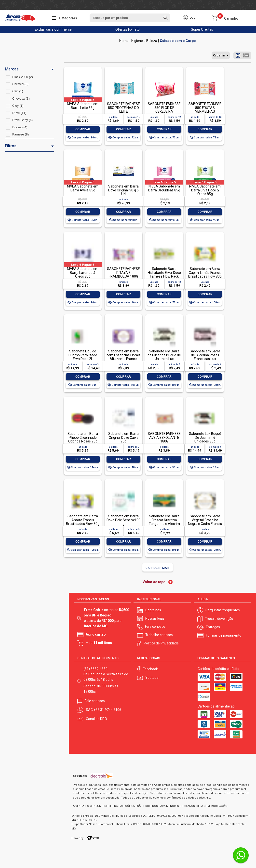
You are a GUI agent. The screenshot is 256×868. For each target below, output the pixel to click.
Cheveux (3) (21, 99)
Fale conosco (155, 627)
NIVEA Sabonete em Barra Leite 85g (83, 106)
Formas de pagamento (224, 635)
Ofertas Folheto (128, 29)
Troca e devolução (219, 619)
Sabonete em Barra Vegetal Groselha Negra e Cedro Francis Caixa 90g (205, 522)
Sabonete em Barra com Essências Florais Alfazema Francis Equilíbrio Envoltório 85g (123, 359)
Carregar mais (158, 568)
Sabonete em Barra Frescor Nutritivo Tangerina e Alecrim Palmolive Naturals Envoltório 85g (164, 524)
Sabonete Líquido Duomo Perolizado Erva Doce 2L (83, 355)
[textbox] (130, 18)
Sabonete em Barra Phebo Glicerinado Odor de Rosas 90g (83, 437)
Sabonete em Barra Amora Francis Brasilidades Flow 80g (83, 520)
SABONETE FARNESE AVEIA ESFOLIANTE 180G (164, 437)
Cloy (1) (18, 106)
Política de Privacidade (161, 643)
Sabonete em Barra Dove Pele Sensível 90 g (123, 520)
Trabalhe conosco (159, 635)
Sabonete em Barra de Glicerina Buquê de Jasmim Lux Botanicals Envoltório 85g (164, 359)
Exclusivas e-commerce (53, 29)
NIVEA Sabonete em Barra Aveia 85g (83, 188)
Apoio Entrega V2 (124, 41)
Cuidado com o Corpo (178, 41)
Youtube (152, 678)
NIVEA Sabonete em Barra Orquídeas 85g (164, 188)
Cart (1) (18, 91)
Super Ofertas (202, 29)
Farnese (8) (20, 134)
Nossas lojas (155, 618)
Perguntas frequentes (223, 610)
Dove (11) (19, 113)
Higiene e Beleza (144, 41)
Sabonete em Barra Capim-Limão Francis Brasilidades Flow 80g (205, 273)
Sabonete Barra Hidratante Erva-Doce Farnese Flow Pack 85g (164, 274)
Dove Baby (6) (22, 120)
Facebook (150, 669)
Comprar (83, 129)
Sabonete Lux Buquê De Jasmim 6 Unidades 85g (205, 437)
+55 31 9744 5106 (107, 710)
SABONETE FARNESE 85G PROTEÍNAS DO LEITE (123, 108)
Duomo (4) (20, 127)
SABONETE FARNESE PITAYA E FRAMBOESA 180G (123, 273)
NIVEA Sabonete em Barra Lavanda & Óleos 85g (83, 273)
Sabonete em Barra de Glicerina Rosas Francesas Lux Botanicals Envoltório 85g (205, 359)
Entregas (213, 627)
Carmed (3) (20, 84)
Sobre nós (153, 610)
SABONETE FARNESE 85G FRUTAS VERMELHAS (205, 108)
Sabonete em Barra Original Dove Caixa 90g (123, 437)
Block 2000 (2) (23, 77)
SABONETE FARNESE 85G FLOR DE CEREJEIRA (164, 108)
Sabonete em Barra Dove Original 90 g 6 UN (123, 190)
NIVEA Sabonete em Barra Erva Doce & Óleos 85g (205, 190)
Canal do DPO (96, 719)
